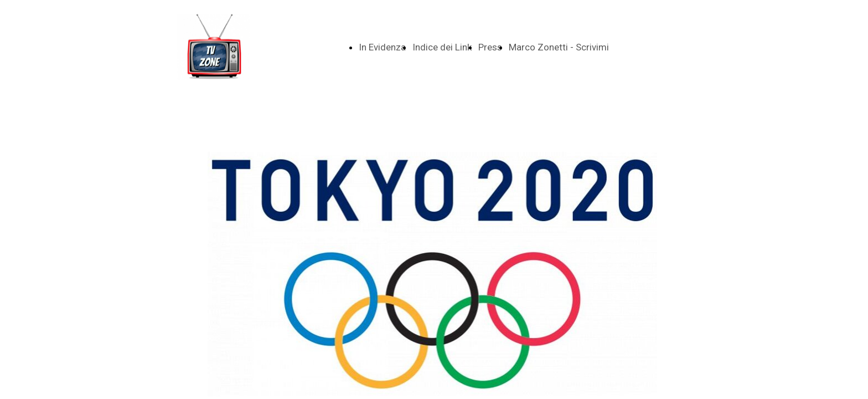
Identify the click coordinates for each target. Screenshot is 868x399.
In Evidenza (382, 47)
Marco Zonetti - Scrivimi (559, 47)
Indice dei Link (442, 47)
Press (490, 47)
